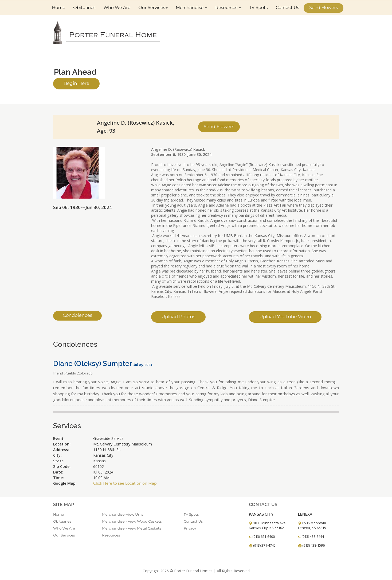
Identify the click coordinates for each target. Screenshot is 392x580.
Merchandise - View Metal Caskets (132, 528)
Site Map (64, 504)
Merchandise (191, 7)
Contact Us (287, 7)
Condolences (77, 315)
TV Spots (258, 7)
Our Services (153, 7)
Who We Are (117, 7)
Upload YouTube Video (285, 316)
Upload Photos (178, 316)
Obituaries (84, 7)
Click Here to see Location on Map (125, 483)
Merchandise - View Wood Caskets (132, 521)
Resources (228, 7)
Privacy (190, 528)
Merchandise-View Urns (123, 514)
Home (59, 7)
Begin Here (76, 83)
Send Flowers (324, 7)
